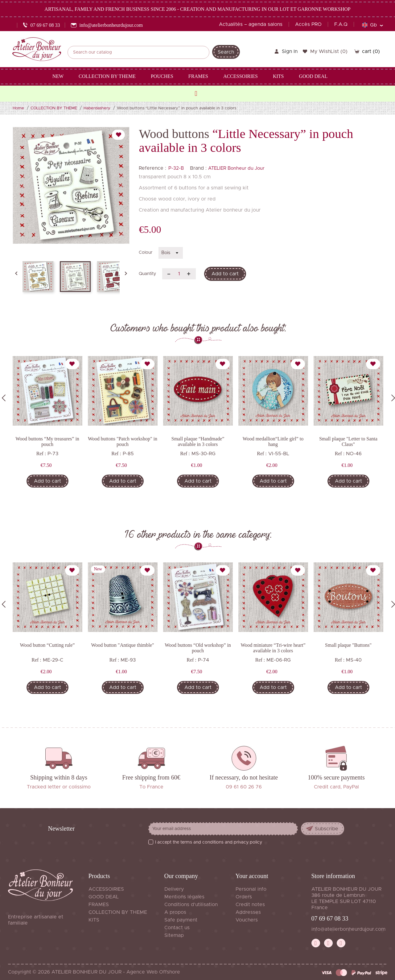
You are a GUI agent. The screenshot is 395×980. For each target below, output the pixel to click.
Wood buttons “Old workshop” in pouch (198, 648)
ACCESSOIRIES (106, 889)
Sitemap (174, 935)
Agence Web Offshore (153, 972)
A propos (175, 912)
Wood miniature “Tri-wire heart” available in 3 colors (273, 648)
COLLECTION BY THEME (118, 912)
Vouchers (247, 920)
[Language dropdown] (372, 25)
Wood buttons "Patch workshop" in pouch (123, 441)
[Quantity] (179, 274)
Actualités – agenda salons (251, 24)
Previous (4, 398)
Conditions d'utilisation (191, 905)
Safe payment (181, 920)
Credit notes (250, 905)
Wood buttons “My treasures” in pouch (47, 441)
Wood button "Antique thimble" (122, 645)
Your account (252, 876)
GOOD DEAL (104, 897)
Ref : (41, 454)
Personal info (251, 889)
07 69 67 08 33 (330, 918)
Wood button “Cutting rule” (47, 645)
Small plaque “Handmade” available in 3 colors (198, 441)
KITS (94, 920)
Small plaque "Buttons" (348, 645)
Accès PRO (308, 24)
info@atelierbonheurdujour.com (348, 929)
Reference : (152, 168)
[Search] (138, 52)
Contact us (177, 928)
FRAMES (99, 905)
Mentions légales (184, 897)
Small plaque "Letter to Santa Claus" (348, 441)
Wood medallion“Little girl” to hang (273, 441)
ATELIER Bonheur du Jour (236, 168)
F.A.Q (341, 24)
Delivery (174, 889)
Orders (244, 897)
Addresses (248, 912)
